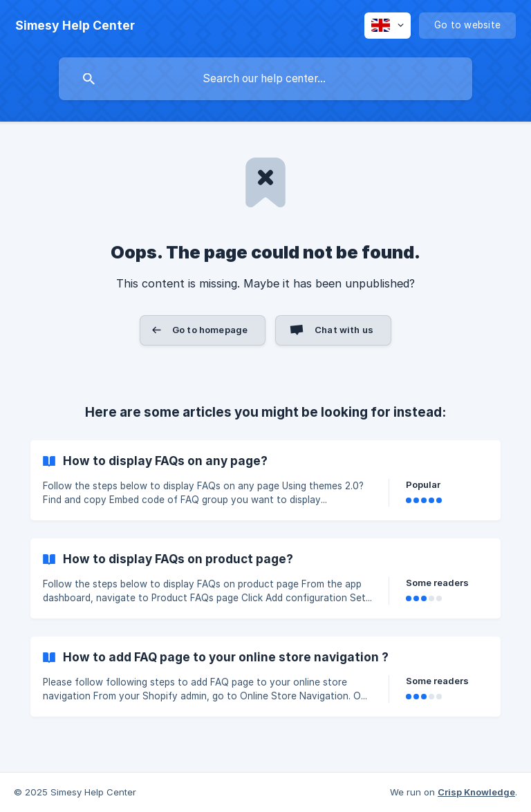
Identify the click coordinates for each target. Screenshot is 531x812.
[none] (75, 26)
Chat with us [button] (344, 330)
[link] (265, 480)
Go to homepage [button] (210, 330)
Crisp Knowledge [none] (476, 792)
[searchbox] (265, 79)
